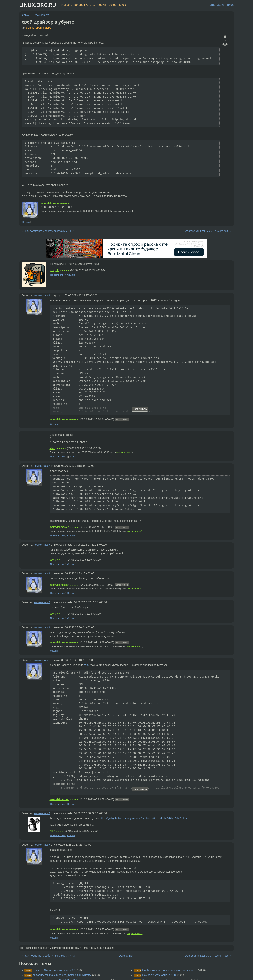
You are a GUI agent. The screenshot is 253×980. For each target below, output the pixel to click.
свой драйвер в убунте (48, 22)
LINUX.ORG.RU (38, 5)
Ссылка (26, 222)
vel (51, 831)
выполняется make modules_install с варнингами (62, 975)
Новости (67, 5)
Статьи (91, 5)
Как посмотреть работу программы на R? (50, 231)
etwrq (53, 448)
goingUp (55, 270)
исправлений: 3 (135, 933)
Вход (230, 5)
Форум (101, 5)
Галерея (79, 5)
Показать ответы (59, 457)
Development (41, 15)
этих (87, 665)
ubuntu (40, 28)
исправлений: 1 (124, 452)
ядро (48, 28)
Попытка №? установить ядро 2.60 (54, 970)
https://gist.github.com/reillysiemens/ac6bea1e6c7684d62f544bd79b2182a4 (144, 818)
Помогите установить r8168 (159, 975)
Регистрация (216, 5)
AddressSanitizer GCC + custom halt (207, 231)
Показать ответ (58, 275)
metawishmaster (50, 204)
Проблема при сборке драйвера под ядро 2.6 (170, 970)
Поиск (122, 5)
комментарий (42, 295)
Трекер (112, 5)
